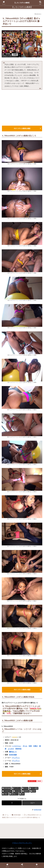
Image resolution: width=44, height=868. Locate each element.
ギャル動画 (34, 788)
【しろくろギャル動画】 (22, 3)
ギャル (25, 746)
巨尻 (30, 746)
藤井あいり (13, 752)
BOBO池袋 (13, 755)
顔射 (22, 794)
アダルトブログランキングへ (22, 843)
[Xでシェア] (12, 803)
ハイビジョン (17, 746)
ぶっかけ (11, 749)
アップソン (16, 758)
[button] (32, 803)
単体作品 (18, 749)
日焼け (36, 746)
